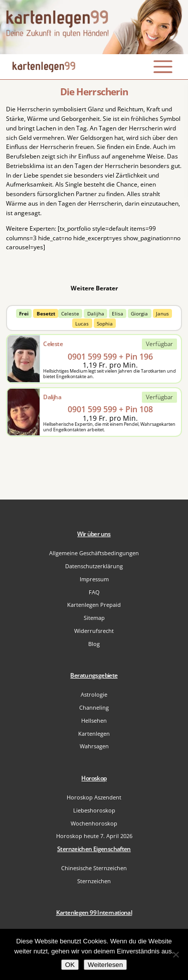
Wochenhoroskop (94, 823)
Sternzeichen (94, 881)
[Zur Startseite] (94, 27)
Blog (94, 644)
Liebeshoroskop (94, 810)
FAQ (94, 592)
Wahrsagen (94, 746)
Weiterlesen (105, 965)
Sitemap (94, 618)
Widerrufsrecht (94, 631)
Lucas (82, 323)
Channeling (94, 707)
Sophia (105, 323)
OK (70, 965)
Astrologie (94, 694)
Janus (162, 313)
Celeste (70, 313)
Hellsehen (94, 720)
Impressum (94, 579)
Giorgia (139, 313)
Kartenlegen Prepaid (94, 605)
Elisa (118, 313)
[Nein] (175, 954)
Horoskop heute (94, 836)
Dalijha (96, 313)
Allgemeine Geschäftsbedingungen (94, 553)
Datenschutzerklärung (94, 566)
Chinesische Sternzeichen (94, 868)
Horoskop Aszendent (94, 797)
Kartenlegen (94, 733)
